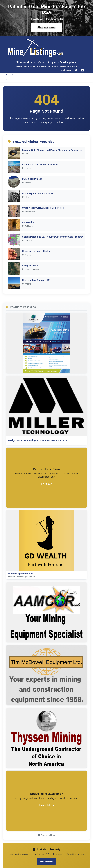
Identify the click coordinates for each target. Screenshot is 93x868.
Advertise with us (46, 835)
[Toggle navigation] (10, 77)
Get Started (47, 861)
